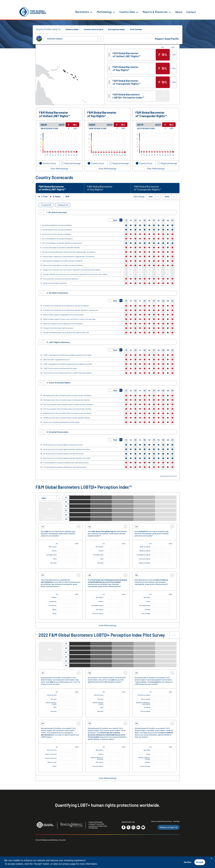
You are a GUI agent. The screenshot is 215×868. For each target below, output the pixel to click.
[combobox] (74, 39)
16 (149, 221)
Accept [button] (200, 862)
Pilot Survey (136, 29)
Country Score (49, 163)
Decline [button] (188, 862)
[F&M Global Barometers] (33, 12)
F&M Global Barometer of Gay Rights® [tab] (102, 188)
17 (154, 221)
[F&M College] (71, 826)
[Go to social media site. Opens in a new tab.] (124, 828)
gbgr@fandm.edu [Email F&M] (128, 823)
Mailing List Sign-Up (169, 828)
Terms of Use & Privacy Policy (161, 822)
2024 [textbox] (44, 499)
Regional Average (73, 163)
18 (159, 221)
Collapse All (63, 206)
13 (135, 221)
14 (140, 221)
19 (163, 221)
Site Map (176, 822)
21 (172, 221)
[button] (109, 221)
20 (168, 221)
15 (145, 221)
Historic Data (72, 29)
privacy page (69, 864)
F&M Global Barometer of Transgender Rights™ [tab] (149, 188)
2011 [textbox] (151, 197)
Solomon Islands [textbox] (55, 39)
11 (126, 221)
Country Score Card (93, 29)
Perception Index (116, 29)
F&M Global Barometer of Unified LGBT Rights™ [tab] (54, 188)
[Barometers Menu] (91, 12)
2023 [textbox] (167, 197)
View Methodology (59, 169)
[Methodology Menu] (114, 12)
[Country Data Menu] (137, 12)
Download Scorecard (168, 477)
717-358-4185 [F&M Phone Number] (93, 829)
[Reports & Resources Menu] (170, 12)
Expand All (46, 206)
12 (131, 221)
